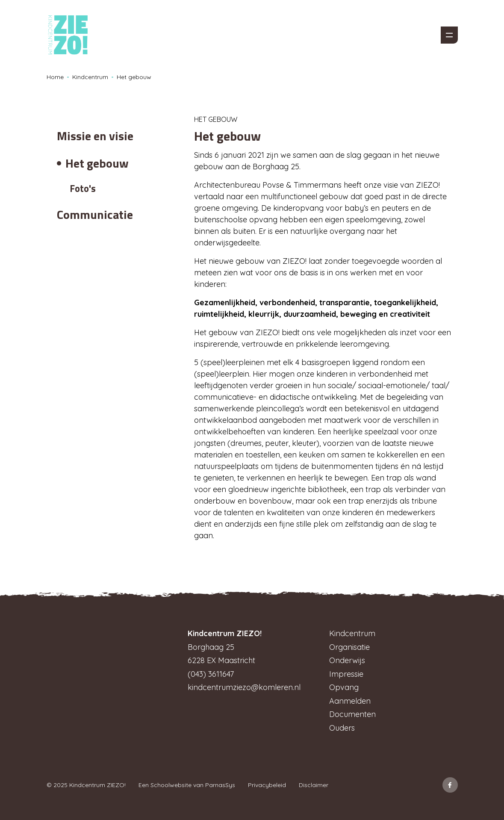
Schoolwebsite (171, 785)
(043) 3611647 (211, 674)
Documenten (352, 714)
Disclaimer (314, 785)
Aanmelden (350, 701)
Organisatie (349, 647)
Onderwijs (347, 660)
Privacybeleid (267, 785)
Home (55, 77)
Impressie (346, 674)
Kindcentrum (90, 77)
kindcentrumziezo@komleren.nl (244, 687)
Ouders (342, 728)
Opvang (344, 687)
